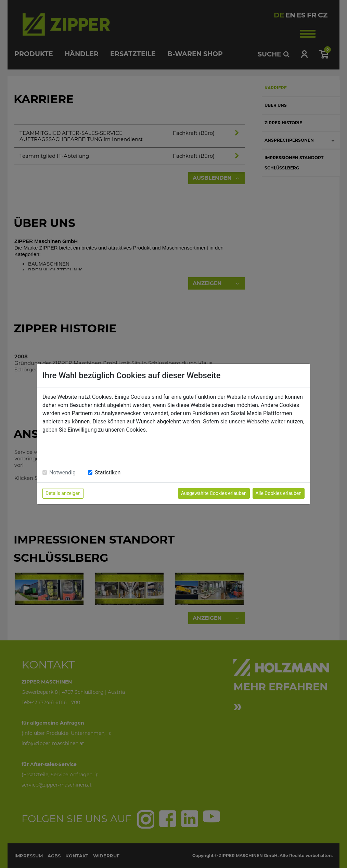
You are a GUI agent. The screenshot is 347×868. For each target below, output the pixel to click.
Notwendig (62, 473)
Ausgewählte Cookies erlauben (214, 493)
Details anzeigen (63, 493)
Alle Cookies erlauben (279, 493)
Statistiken (108, 473)
